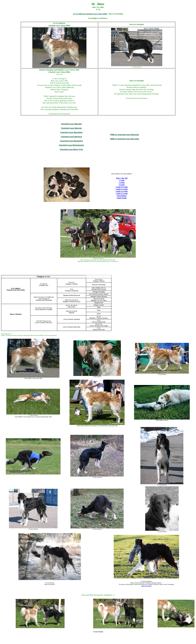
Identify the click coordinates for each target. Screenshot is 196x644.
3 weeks (122, 185)
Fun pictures (122, 196)
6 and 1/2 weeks (122, 191)
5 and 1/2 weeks (122, 189)
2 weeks (122, 182)
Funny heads (122, 198)
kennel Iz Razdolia (146, 586)
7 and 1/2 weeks (122, 193)
